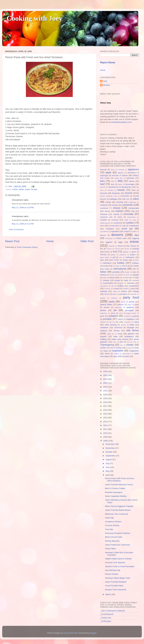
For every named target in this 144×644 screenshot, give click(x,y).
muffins (120, 286)
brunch (129, 193)
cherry (107, 211)
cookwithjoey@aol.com (121, 122)
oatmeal (104, 291)
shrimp (117, 331)
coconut (115, 220)
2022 (106, 387)
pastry (123, 302)
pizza (113, 313)
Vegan (106, 351)
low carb (129, 278)
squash (103, 336)
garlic (134, 252)
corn (102, 226)
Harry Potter (114, 260)
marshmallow (108, 283)
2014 (106, 418)
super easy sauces (120, 339)
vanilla (136, 348)
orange (136, 291)
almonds (103, 170)
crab (124, 226)
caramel (104, 205)
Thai (135, 342)
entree (15, 189)
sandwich (104, 327)
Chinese (104, 214)
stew (115, 336)
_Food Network (107, 614)
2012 (106, 425)
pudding (136, 316)
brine (134, 190)
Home (50, 241)
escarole (112, 246)
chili (133, 211)
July (108, 463)
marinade (136, 280)
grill (114, 257)
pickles (103, 310)
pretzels (127, 316)
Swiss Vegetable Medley (116, 496)
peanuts (121, 305)
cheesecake (134, 208)
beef (102, 184)
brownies (116, 193)
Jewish (127, 272)
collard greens (105, 223)
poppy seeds (131, 313)
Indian (107, 269)
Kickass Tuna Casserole (116, 590)
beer (113, 184)
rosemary (127, 322)
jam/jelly (116, 272)
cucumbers (104, 231)
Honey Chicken (112, 574)
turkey (119, 348)
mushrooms (134, 286)
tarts (121, 342)
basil (113, 181)
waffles (116, 354)
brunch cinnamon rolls (108, 196)
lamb (128, 275)
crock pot (127, 229)
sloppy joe (110, 334)
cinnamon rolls (106, 217)
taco (114, 342)
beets (120, 184)
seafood (104, 331)
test (128, 342)
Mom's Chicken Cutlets (115, 488)
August (109, 459)
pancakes (123, 294)
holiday (121, 263)
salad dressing (111, 325)
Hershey (136, 260)
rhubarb (103, 322)
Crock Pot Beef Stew (114, 586)
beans (132, 181)
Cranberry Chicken (113, 522)
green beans (105, 257)
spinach (131, 334)
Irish (134, 269)
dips (137, 235)
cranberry (110, 229)
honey (105, 266)
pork (102, 316)
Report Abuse (108, 62)
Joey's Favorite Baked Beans (118, 510)
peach (132, 302)
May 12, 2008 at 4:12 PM (23, 224)
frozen (107, 252)
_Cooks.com (106, 618)
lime (121, 278)
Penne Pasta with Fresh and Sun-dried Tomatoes (120, 480)
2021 (106, 391)
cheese (116, 208)
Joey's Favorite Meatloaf (116, 582)
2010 (106, 433)
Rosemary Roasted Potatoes (118, 533)
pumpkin (107, 319)
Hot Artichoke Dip (113, 570)
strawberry (129, 336)
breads (121, 190)
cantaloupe (132, 202)
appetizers (133, 169)
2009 (106, 437)
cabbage (113, 199)
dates (134, 231)
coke (134, 220)
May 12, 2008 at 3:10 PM (23, 208)
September (111, 456)
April (108, 475)
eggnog (136, 238)
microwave (104, 286)
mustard (116, 289)
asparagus (104, 176)
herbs (125, 260)
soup (120, 334)
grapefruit (123, 255)
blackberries (113, 187)
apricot (121, 173)
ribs (110, 322)
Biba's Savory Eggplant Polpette (119, 506)
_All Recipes (106, 621)
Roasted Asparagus (114, 492)
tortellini (103, 348)
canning (119, 202)
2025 (106, 375)
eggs (120, 242)
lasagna (136, 275)
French (109, 249)
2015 (106, 414)
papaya (103, 298)
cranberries (134, 226)
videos (107, 354)
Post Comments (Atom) (28, 247)
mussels (107, 289)
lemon (112, 278)
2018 (106, 402)
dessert (103, 235)
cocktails (104, 220)
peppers (130, 307)
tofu (122, 345)
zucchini (125, 356)
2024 (106, 379)
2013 (106, 422)
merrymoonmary (70, 633)
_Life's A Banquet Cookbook (112, 611)
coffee (126, 220)
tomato (34, 189)
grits (121, 257)
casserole (128, 205)
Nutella (125, 289)
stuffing (103, 339)
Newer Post (12, 241)
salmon (123, 325)
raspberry (130, 319)
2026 (106, 371)
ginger (113, 255)
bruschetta (125, 196)
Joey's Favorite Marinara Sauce (119, 485)
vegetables (118, 351)
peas (137, 305)
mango (117, 280)
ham (102, 260)
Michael (106, 85)
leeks (105, 278)
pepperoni (118, 307)
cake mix (126, 199)
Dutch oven (122, 238)
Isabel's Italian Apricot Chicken (118, 559)
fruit (115, 252)
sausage (130, 327)
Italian (22, 189)
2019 (106, 398)
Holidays (135, 263)
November (110, 448)
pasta (28, 189)
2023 (106, 383)
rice (117, 322)
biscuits (103, 187)
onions (124, 291)
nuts (133, 289)
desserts (117, 235)
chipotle (116, 214)
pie (115, 310)
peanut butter (106, 304)
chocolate (128, 214)
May (108, 471)
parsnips (114, 298)
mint (112, 286)
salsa (132, 325)
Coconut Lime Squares (115, 562)
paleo (114, 294)
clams (120, 217)
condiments (118, 223)
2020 (106, 395)
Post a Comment (16, 229)
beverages (130, 184)
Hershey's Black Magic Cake (118, 578)
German (103, 255)
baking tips (118, 178)
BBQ (120, 181)
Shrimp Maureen (112, 541)
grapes (133, 255)
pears (130, 305)
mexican (131, 283)
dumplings (109, 238)
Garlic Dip (109, 518)
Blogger (93, 633)
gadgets (126, 252)
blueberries (127, 187)
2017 (106, 406)
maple (126, 280)
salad (137, 322)
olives (115, 291)
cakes (136, 199)
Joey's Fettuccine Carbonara (118, 545)
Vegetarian (134, 351)
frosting (136, 249)
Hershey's (107, 263)
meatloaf (120, 283)
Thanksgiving (107, 345)
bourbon (110, 190)
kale (134, 272)
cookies (130, 223)
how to (124, 266)
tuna (111, 348)
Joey (105, 81)
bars (102, 181)
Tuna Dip (109, 529)
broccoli (104, 193)
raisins (120, 319)
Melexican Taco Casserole (117, 514)
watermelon (126, 354)
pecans (107, 307)
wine (115, 356)
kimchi (112, 275)
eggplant (109, 242)
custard (127, 231)
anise (113, 170)
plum (121, 313)
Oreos (107, 294)
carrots (115, 205)
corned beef (114, 226)
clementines (131, 217)
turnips (128, 348)
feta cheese (131, 246)
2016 (106, 410)
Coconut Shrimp (112, 525)
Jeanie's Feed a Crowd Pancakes (120, 566)
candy (108, 202)
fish (101, 249)
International (120, 269)
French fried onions (122, 249)
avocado (115, 176)
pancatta (133, 294)
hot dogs (116, 266)
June (108, 467)
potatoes (113, 316)
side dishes (133, 330)
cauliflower (104, 208)
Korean (120, 275)
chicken (119, 211)
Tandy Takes (111, 549)
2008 (106, 441)
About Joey (106, 103)
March (109, 594)
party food (131, 297)
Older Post (87, 241)
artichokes (132, 173)
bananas (130, 178)
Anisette (121, 170)
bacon (125, 175)
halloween (130, 257)
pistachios (104, 313)
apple (108, 172)
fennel (120, 246)
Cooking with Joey (34, 18)
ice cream (135, 266)
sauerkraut (118, 328)
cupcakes (115, 231)
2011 (106, 429)
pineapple (129, 310)
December (110, 444)
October (109, 452)
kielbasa (103, 275)
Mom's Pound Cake (114, 537)
